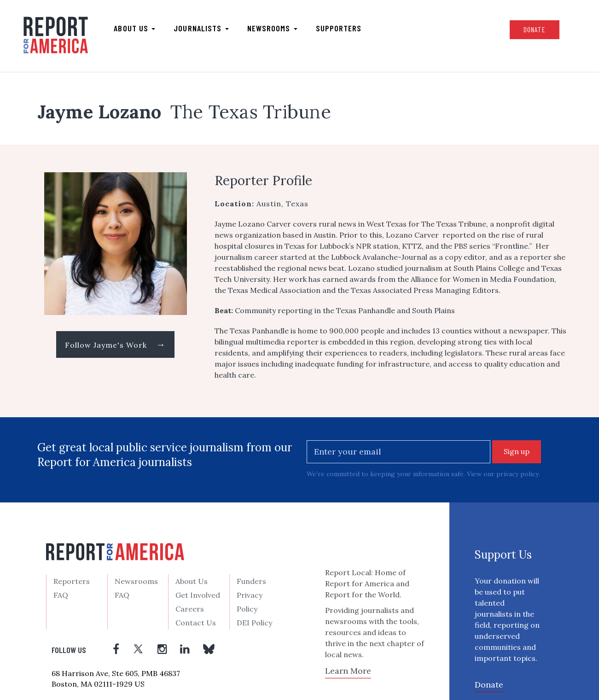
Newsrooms (272, 28)
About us (135, 28)
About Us (192, 581)
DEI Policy (254, 623)
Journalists (201, 28)
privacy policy (517, 474)
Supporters (339, 28)
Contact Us (196, 623)
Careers (190, 609)
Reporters (72, 581)
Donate (534, 29)
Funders (251, 581)
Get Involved (198, 595)
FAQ (61, 595)
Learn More (348, 670)
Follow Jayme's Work (115, 344)
